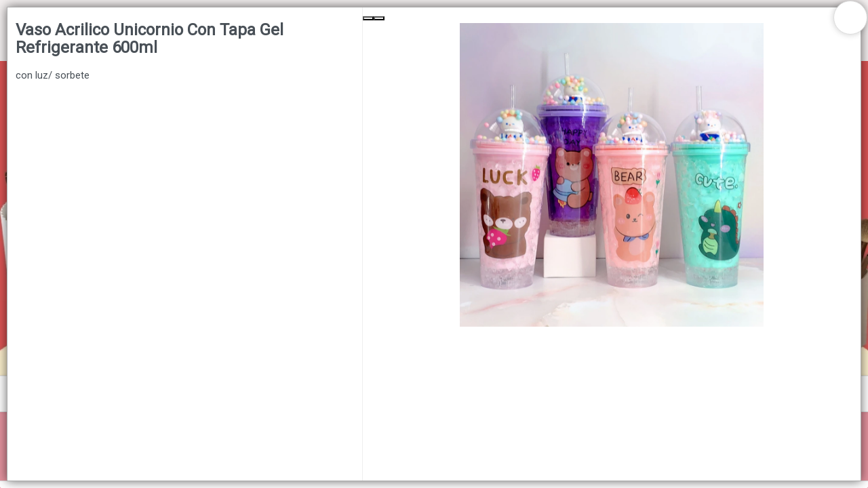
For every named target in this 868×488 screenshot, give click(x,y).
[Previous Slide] (368, 18)
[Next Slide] (379, 18)
